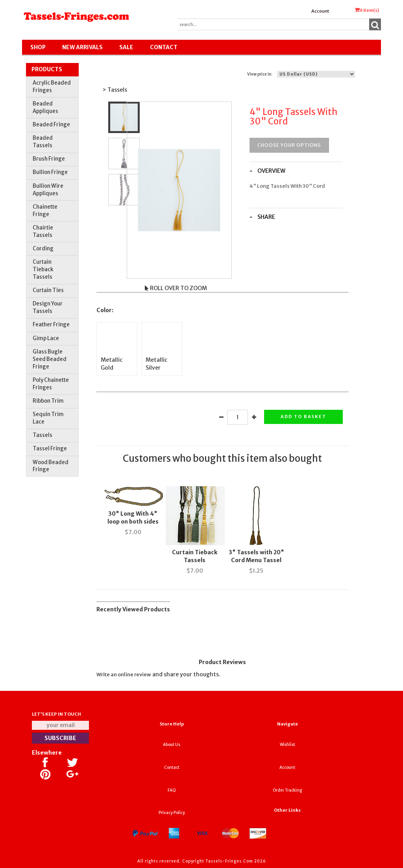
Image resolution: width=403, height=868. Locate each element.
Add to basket (303, 416)
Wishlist (287, 745)
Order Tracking (287, 790)
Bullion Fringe (50, 172)
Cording (43, 249)
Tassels (43, 435)
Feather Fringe (51, 325)
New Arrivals (82, 47)
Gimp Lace (46, 338)
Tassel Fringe (50, 449)
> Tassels (115, 90)
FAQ (172, 790)
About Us (172, 745)
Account (320, 11)
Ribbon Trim (48, 401)
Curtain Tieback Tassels (43, 269)
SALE (126, 47)
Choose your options (289, 145)
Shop (38, 47)
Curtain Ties (48, 290)
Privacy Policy (172, 813)
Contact (164, 47)
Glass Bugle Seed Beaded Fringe (50, 359)
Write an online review (124, 675)
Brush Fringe (49, 159)
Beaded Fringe (51, 125)
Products (47, 69)
